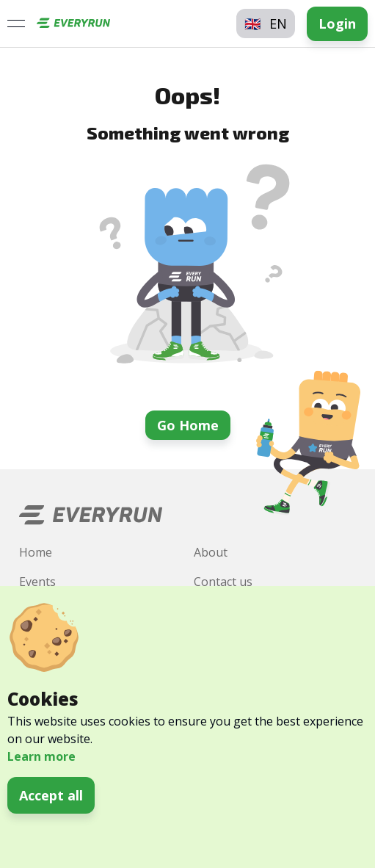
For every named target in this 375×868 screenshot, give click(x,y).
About (211, 552)
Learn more (41, 756)
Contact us (223, 582)
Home (36, 552)
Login (337, 23)
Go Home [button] (188, 425)
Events (37, 582)
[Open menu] (16, 23)
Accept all (51, 795)
